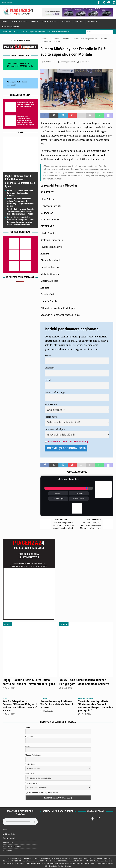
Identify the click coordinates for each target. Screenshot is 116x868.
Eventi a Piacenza (50, 21)
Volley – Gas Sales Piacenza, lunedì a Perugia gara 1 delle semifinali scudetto (21, 193)
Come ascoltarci (9, 838)
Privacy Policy (52, 865)
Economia (79, 21)
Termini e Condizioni (65, 865)
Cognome (50, 367)
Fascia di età (51, 416)
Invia (31, 66)
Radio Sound (7, 2)
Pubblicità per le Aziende (12, 846)
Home (4, 21)
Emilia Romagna (58, 498)
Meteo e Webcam (9, 26)
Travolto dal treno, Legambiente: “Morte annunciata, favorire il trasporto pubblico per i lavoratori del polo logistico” (26, 120)
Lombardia (79, 493)
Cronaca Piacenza (19, 21)
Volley (87, 61)
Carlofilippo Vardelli (68, 61)
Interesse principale (55, 429)
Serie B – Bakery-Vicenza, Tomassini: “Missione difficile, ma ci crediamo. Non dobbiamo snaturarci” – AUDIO (21, 211)
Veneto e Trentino (79, 498)
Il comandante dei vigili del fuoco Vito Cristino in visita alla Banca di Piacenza (26, 104)
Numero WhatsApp (55, 392)
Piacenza (58, 493)
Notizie (55, 38)
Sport (33, 21)
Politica (91, 21)
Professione (51, 404)
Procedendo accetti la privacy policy (68, 441)
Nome (48, 355)
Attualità (66, 21)
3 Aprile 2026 (10, 688)
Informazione (8, 842)
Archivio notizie (9, 833)
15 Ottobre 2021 (50, 61)
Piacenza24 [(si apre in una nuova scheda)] (11, 84)
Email (48, 379)
